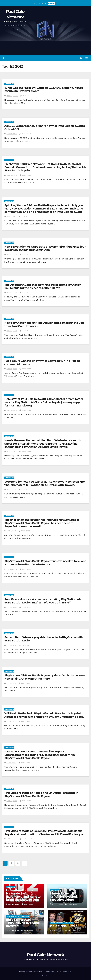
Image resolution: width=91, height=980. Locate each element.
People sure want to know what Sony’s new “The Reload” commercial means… (43, 362)
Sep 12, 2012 (12, 645)
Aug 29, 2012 (12, 839)
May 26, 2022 (12, 96)
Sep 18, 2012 (12, 607)
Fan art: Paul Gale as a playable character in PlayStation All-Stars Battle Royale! (43, 639)
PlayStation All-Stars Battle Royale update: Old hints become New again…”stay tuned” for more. (45, 677)
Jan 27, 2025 (14, 904)
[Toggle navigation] (87, 58)
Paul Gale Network (45, 955)
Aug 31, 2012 (12, 801)
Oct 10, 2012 (12, 452)
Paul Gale (26, 96)
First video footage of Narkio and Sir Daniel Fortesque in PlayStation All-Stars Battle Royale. (41, 794)
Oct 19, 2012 (12, 369)
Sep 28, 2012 (12, 569)
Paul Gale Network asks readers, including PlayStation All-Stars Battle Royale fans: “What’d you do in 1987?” (43, 601)
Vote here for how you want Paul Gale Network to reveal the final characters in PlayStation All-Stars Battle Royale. (44, 483)
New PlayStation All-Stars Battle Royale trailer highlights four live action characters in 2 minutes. (45, 248)
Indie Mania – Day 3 (64, 926)
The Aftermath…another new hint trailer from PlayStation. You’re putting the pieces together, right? (43, 286)
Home (45, 975)
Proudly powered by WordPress (32, 972)
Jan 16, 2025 (57, 904)
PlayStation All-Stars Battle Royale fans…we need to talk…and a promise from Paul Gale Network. (45, 563)
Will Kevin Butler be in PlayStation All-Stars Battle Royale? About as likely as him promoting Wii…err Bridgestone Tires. (44, 715)
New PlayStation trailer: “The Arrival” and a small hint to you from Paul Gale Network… (44, 324)
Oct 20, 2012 (12, 331)
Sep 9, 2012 (11, 683)
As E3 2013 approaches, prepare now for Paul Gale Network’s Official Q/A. (44, 128)
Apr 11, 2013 (12, 134)
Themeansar (67, 972)
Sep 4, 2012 (11, 721)
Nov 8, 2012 (12, 217)
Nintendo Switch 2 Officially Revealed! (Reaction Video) (64, 897)
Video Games (9, 84)
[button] (81, 58)
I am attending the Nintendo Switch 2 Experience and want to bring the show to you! (23, 895)
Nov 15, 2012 (12, 175)
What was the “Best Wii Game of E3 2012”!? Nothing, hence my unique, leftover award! (43, 89)
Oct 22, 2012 (12, 255)
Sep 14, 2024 (14, 930)
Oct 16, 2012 (12, 410)
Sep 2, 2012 (11, 763)
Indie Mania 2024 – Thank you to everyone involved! (23, 923)
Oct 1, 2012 (11, 531)
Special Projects (13, 916)
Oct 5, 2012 (11, 490)
